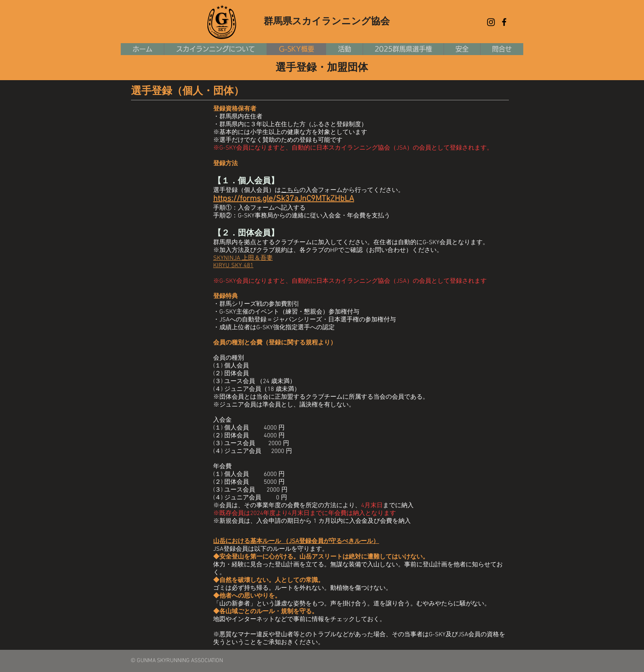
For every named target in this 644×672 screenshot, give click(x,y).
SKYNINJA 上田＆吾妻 (243, 258)
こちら (290, 190)
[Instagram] (491, 22)
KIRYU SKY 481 (233, 266)
